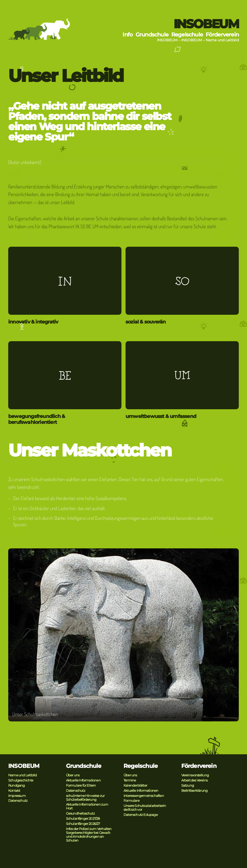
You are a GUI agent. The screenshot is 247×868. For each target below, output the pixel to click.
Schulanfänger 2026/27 (83, 824)
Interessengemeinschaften (144, 796)
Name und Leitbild (222, 40)
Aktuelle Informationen (83, 780)
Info (128, 35)
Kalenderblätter (135, 785)
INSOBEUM (206, 24)
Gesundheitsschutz (80, 813)
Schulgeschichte (21, 780)
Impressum (17, 796)
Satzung (188, 785)
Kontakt (14, 791)
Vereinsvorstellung (195, 775)
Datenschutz (18, 801)
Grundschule (152, 35)
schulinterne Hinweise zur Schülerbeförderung (85, 798)
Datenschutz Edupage (141, 815)
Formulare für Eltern (81, 785)
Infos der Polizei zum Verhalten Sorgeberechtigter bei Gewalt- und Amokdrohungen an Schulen (89, 835)
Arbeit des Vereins (194, 780)
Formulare (131, 801)
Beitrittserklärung (194, 791)
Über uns (73, 775)
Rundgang (17, 785)
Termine (130, 780)
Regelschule (187, 35)
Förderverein (222, 35)
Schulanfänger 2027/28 (83, 819)
